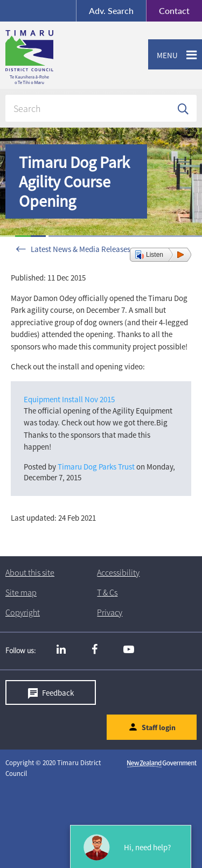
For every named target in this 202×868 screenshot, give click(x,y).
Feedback (58, 693)
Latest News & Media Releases (81, 249)
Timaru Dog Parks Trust (96, 467)
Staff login (159, 727)
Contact (168, 11)
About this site (30, 572)
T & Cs (107, 592)
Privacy (110, 612)
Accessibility (118, 572)
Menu (163, 55)
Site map (21, 592)
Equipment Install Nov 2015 (69, 399)
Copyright (23, 612)
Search (111, 10)
